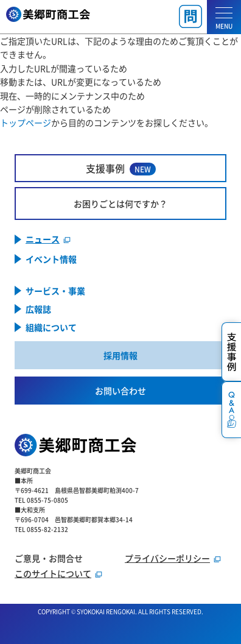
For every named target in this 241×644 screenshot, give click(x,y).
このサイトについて (53, 573)
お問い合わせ (120, 391)
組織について (51, 327)
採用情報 (120, 355)
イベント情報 (51, 259)
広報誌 (38, 309)
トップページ (26, 122)
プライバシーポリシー (167, 558)
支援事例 (121, 168)
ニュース (43, 240)
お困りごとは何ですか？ (120, 203)
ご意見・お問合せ (49, 558)
